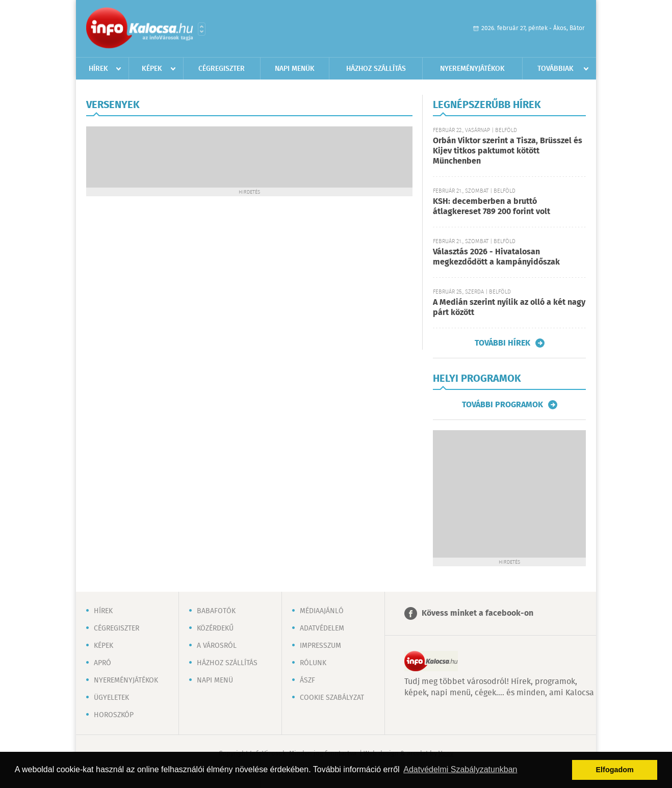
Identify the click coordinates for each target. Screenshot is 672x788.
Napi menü (215, 680)
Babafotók (216, 611)
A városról (217, 646)
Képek (152, 69)
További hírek (502, 343)
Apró (102, 663)
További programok (502, 405)
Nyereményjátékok (472, 69)
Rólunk (313, 663)
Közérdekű (215, 628)
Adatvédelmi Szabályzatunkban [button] (460, 769)
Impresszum (320, 646)
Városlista (202, 29)
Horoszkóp (114, 715)
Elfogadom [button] (615, 770)
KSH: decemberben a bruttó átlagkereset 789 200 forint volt (492, 207)
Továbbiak (555, 69)
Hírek (98, 69)
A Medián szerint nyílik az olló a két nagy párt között (509, 308)
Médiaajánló (322, 611)
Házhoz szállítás (376, 69)
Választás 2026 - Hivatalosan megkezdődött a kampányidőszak (496, 257)
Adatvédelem (322, 628)
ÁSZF (307, 680)
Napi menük (295, 69)
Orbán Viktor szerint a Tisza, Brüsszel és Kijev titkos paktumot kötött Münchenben (508, 151)
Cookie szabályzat (332, 698)
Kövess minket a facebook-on (477, 613)
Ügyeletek (111, 698)
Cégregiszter (222, 69)
